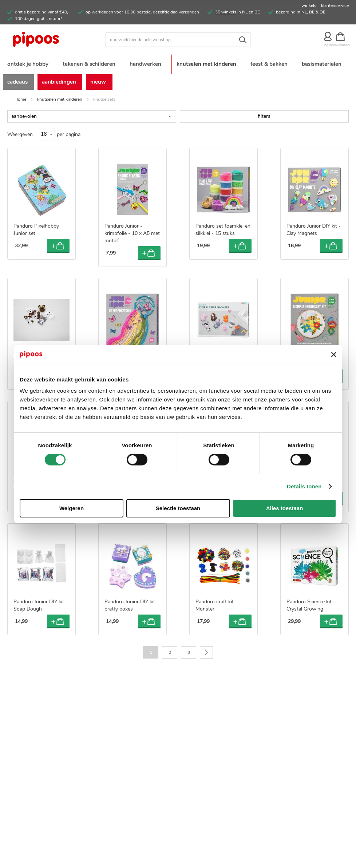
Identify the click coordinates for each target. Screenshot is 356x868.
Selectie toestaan (178, 508)
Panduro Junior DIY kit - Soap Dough (41, 605)
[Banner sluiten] (334, 355)
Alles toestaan (285, 508)
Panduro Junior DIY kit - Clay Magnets (314, 229)
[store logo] (50, 40)
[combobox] (178, 40)
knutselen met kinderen (60, 98)
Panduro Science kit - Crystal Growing (311, 605)
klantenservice (335, 5)
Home (20, 98)
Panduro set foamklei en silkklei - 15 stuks (223, 229)
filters (264, 115)
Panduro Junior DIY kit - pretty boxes (132, 605)
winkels (309, 5)
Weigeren (72, 508)
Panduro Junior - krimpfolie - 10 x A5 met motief (132, 232)
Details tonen (304, 486)
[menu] (178, 72)
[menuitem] (27, 63)
